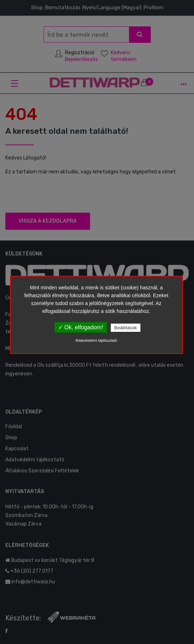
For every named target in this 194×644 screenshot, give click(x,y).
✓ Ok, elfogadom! (81, 327)
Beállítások (126, 328)
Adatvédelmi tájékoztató (96, 340)
